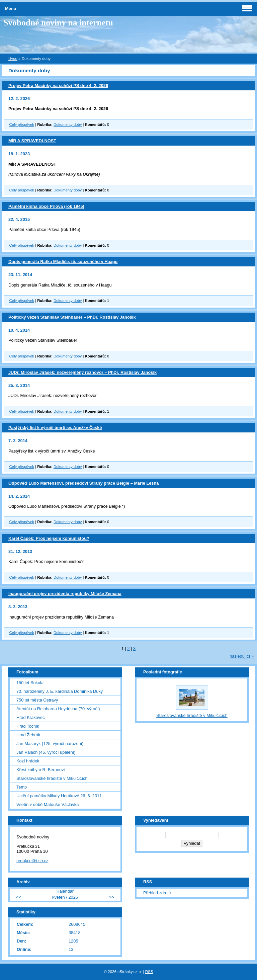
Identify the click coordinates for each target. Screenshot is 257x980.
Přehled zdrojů (157, 893)
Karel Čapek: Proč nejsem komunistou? (49, 538)
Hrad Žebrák (28, 735)
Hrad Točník (28, 726)
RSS (149, 972)
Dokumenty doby (68, 125)
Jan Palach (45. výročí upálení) (46, 752)
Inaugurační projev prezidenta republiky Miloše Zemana (65, 594)
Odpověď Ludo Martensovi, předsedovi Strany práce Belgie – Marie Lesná (83, 483)
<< (19, 897)
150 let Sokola (30, 683)
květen (59, 897)
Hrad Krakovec (31, 717)
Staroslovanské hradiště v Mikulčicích (52, 778)
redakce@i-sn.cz (32, 861)
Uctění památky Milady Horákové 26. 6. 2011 (59, 796)
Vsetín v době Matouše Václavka (48, 804)
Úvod (13, 59)
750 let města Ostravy (37, 700)
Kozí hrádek (28, 761)
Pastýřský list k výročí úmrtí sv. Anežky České (55, 428)
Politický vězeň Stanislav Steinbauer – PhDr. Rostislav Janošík (72, 317)
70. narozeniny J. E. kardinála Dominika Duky (60, 691)
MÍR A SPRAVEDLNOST (32, 141)
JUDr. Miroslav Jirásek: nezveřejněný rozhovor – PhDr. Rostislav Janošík (82, 372)
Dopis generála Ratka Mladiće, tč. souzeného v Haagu (63, 262)
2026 (73, 897)
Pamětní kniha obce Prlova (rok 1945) (46, 206)
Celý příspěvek (22, 125)
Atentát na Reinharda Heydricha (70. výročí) (58, 709)
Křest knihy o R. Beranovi (40, 770)
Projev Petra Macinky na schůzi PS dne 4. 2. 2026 (58, 86)
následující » (242, 656)
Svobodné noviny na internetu (58, 23)
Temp (22, 787)
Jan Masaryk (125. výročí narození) (50, 744)
